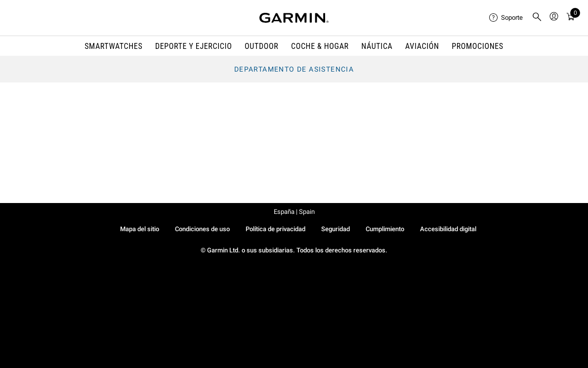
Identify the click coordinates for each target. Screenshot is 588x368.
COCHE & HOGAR (320, 46)
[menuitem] (506, 18)
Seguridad (336, 229)
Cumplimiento (385, 229)
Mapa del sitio (140, 229)
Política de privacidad (275, 229)
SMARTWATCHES (113, 46)
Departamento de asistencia (294, 69)
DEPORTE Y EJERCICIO (194, 46)
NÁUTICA (377, 46)
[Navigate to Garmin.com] (294, 18)
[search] (537, 18)
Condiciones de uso (202, 229)
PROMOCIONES (478, 46)
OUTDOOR (261, 46)
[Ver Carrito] (571, 18)
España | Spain (294, 212)
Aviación (422, 46)
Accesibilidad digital (448, 229)
